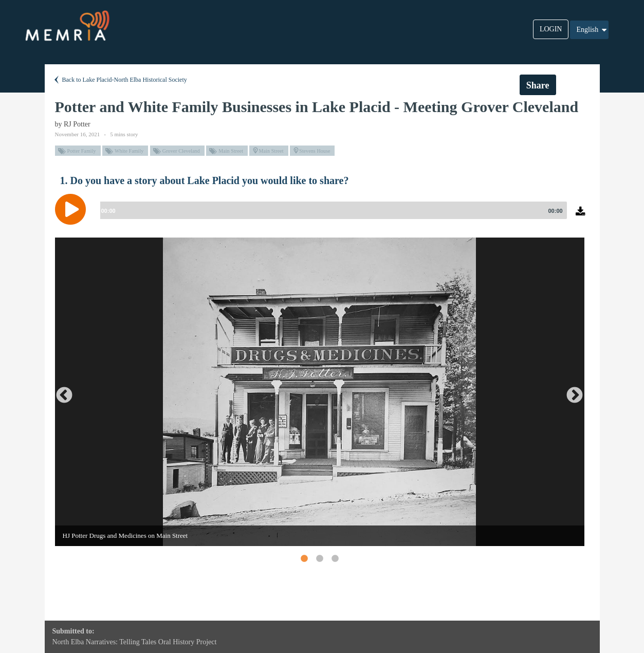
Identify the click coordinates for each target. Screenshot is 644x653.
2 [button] (319, 558)
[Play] (73, 209)
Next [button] (571, 392)
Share (538, 85)
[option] (320, 392)
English (592, 30)
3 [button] (335, 558)
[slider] (332, 210)
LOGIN (551, 29)
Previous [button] (60, 392)
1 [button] (304, 558)
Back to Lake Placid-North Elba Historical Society (120, 80)
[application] (322, 217)
